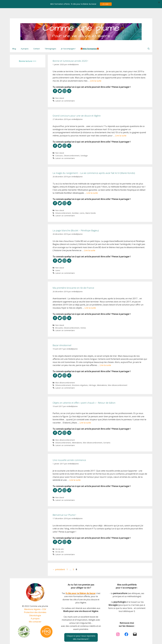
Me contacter (35, 611)
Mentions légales (32, 599)
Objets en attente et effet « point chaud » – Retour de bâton (84, 393)
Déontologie (35, 605)
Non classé (60, 88)
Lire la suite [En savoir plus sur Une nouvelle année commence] (75, 470)
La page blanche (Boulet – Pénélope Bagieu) (76, 220)
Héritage (92, 375)
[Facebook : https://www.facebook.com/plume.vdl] (126, 624)
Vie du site (59, 539)
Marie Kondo (91, 203)
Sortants (107, 432)
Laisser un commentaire (65, 91)
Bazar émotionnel (62, 335)
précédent (59, 559)
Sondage (84, 145)
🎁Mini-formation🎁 (90, 38)
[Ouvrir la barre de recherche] (149, 38)
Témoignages (50, 38)
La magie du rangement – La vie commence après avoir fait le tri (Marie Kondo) (94, 163)
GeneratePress (99, 640)
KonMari (75, 203)
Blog (14, 38)
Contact (37, 38)
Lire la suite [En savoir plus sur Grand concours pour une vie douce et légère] (121, 125)
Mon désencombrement (65, 372)
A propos (25, 38)
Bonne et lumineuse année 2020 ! (70, 51)
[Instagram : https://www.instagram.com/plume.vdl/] (118, 624)
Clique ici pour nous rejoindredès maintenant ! (81, 627)
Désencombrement (72, 145)
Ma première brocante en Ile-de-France (73, 278)
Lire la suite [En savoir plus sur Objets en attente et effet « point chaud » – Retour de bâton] (85, 412)
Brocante (59, 318)
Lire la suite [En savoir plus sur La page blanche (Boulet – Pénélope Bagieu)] (90, 240)
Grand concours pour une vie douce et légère (77, 105)
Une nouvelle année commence (69, 450)
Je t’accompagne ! (68, 38)
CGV (44, 599)
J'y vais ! (106, 4)
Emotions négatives (80, 375)
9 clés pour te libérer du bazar (81, 583)
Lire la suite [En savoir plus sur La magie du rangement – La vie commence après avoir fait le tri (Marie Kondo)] (92, 183)
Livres (82, 203)
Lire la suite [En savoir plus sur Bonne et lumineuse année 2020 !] (96, 71)
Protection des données (35, 602)
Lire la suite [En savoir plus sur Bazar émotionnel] (105, 355)
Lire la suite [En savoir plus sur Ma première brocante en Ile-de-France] (90, 298)
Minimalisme (102, 375)
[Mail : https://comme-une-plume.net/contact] (135, 624)
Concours (59, 145)
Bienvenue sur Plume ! (64, 505)
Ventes (83, 318)
